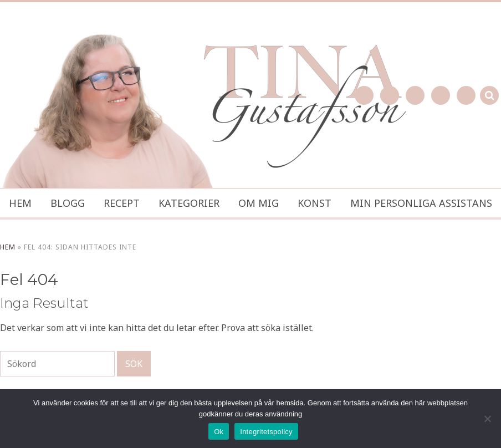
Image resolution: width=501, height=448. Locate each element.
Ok (219, 432)
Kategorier (189, 203)
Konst (315, 203)
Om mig (259, 203)
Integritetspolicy (266, 432)
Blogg (68, 203)
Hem (20, 203)
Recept (122, 203)
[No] (487, 419)
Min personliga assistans (421, 203)
